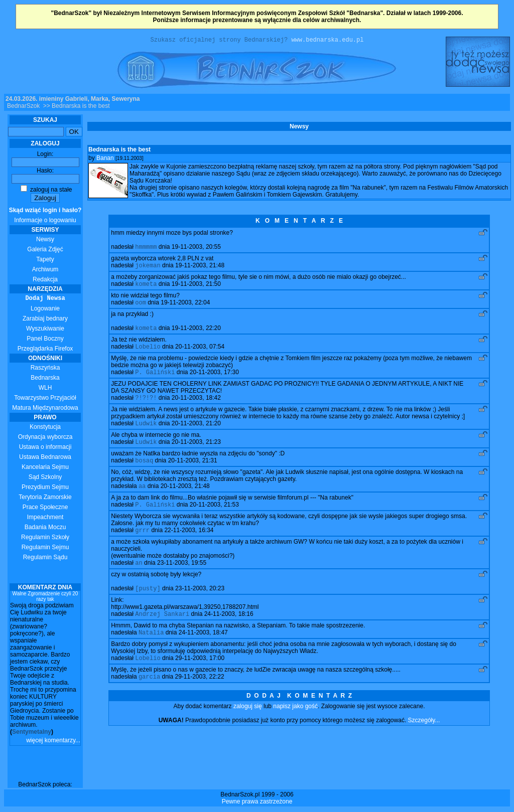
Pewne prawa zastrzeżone (257, 803)
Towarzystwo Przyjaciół (45, 399)
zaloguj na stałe (46, 191)
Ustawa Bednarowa (45, 458)
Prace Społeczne (45, 509)
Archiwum (45, 271)
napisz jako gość (295, 728)
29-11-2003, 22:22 (199, 698)
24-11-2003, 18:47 (203, 652)
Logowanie (45, 310)
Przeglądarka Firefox (45, 350)
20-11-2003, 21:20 (196, 434)
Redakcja (45, 281)
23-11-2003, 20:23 (200, 606)
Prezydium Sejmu (45, 489)
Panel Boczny (45, 340)
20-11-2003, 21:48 (185, 500)
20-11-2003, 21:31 (193, 473)
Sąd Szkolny (45, 478)
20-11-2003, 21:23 (196, 453)
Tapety (45, 261)
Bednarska (45, 379)
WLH (45, 389)
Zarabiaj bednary (45, 320)
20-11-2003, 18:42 (196, 407)
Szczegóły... (424, 742)
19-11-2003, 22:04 (185, 308)
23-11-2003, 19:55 (182, 579)
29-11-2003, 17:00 (200, 679)
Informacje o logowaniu (45, 217)
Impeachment (45, 519)
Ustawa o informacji (45, 448)
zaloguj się (248, 728)
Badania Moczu (45, 529)
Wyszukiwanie (45, 330)
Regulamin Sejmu (45, 549)
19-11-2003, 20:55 (196, 249)
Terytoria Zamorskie (45, 499)
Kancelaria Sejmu (45, 468)
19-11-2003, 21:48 (200, 269)
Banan (105, 159)
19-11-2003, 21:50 (196, 288)
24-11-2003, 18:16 (229, 632)
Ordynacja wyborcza (45, 438)
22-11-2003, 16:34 (189, 546)
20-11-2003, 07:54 (200, 354)
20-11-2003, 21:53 (214, 519)
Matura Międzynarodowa (45, 409)
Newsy (45, 241)
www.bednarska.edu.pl (327, 41)
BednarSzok (23, 107)
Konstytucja (45, 428)
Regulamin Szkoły (45, 539)
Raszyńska (45, 369)
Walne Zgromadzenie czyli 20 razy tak (45, 598)
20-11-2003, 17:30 (214, 381)
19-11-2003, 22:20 (196, 335)
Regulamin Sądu (45, 559)
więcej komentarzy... (53, 742)
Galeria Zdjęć (45, 251)
